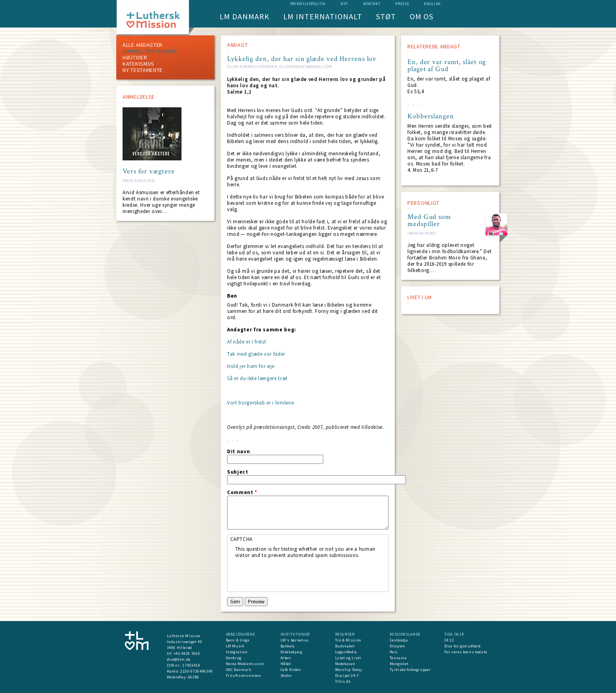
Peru (394, 652)
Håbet (286, 664)
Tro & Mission (348, 640)
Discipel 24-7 (347, 676)
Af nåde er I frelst (247, 342)
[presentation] (295, 574)
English (432, 4)
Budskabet (345, 646)
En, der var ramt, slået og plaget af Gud (447, 66)
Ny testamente (143, 70)
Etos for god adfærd (463, 646)
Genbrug (234, 658)
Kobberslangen (431, 116)
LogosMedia (346, 652)
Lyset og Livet (348, 658)
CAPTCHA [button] (242, 539)
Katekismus (138, 64)
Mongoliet (399, 664)
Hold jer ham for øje (251, 366)
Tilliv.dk (343, 681)
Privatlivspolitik (308, 4)
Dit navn (238, 452)
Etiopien (398, 646)
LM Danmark (245, 16)
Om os (422, 16)
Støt (386, 16)
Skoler (286, 676)
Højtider (135, 57)
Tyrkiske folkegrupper (410, 670)
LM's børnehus (295, 640)
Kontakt (372, 4)
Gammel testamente (150, 51)
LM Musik (235, 646)
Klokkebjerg (291, 652)
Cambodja (399, 640)
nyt (344, 4)
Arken (286, 658)
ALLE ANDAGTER (143, 45)
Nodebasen (345, 664)
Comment (242, 493)
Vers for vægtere (148, 171)
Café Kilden (291, 670)
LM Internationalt (323, 16)
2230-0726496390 (197, 671)
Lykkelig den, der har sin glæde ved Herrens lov (302, 59)
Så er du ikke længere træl (257, 378)
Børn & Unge (238, 640)
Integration (237, 652)
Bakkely (288, 646)
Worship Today (349, 670)
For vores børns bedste (466, 652)
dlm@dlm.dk (179, 659)
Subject (238, 472)
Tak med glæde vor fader (256, 354)
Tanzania (398, 658)
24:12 (449, 640)
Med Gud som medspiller (429, 221)
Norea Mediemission (245, 664)
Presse (402, 4)
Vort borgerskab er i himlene (260, 403)
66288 (194, 677)
